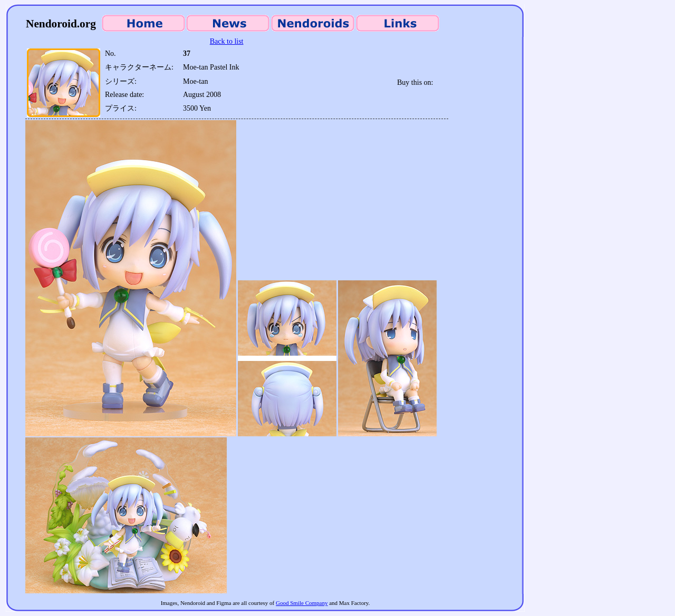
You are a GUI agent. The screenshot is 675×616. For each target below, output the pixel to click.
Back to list (227, 41)
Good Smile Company (302, 603)
